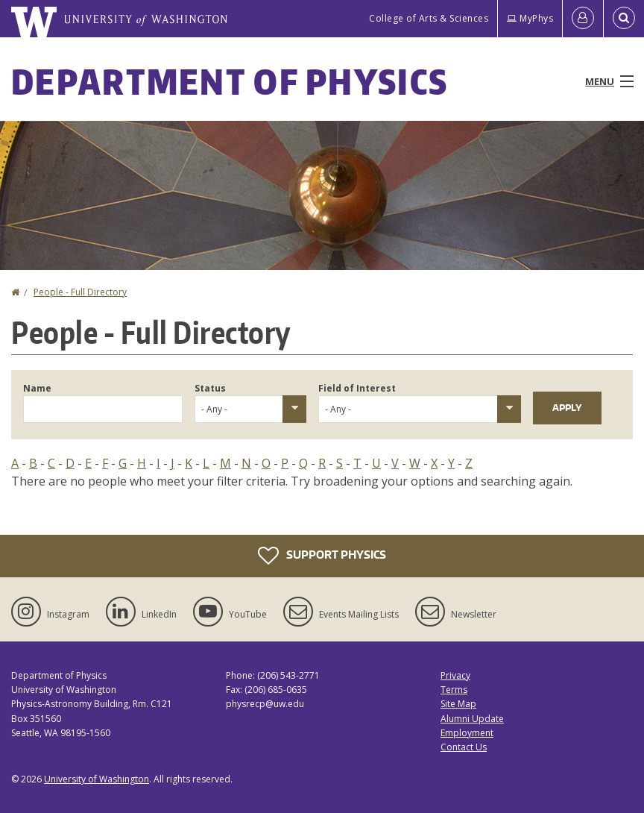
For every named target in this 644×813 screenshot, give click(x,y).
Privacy (455, 675)
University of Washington (97, 779)
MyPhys (530, 18)
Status (210, 388)
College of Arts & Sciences (429, 18)
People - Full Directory (80, 292)
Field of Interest (357, 388)
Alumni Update (472, 719)
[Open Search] (624, 19)
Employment (467, 733)
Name (37, 388)
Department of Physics (230, 81)
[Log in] (583, 19)
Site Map (458, 704)
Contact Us (464, 747)
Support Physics (322, 556)
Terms (454, 690)
